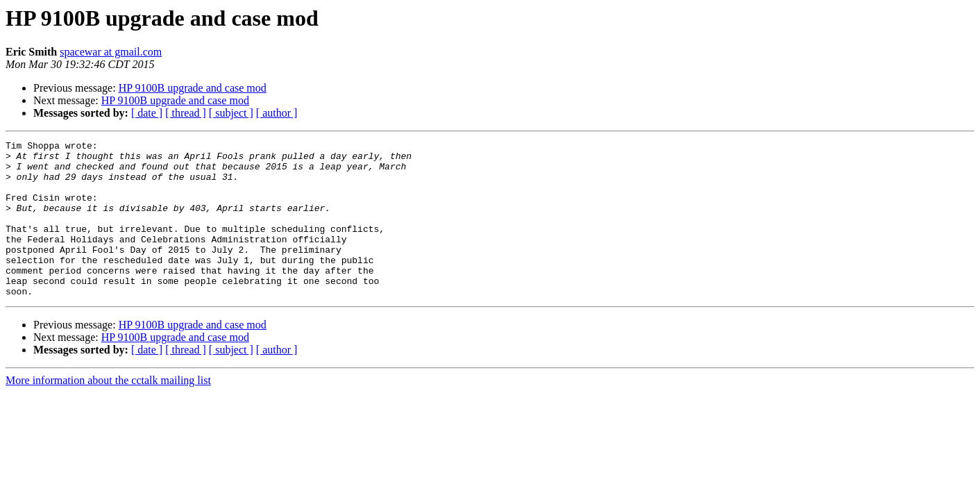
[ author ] (277, 113)
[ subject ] (231, 113)
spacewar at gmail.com (111, 52)
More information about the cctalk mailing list (108, 411)
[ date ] (147, 113)
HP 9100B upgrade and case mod (193, 88)
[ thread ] (186, 113)
